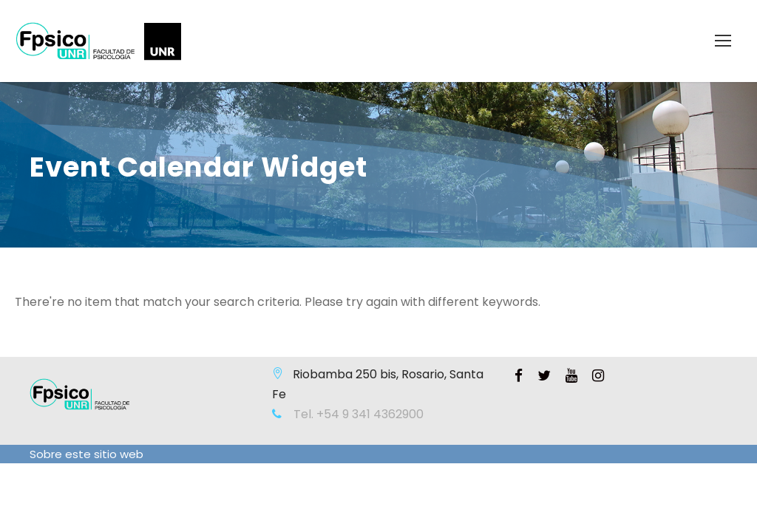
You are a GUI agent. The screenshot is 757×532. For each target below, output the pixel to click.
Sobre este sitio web (86, 454)
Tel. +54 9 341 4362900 (357, 414)
